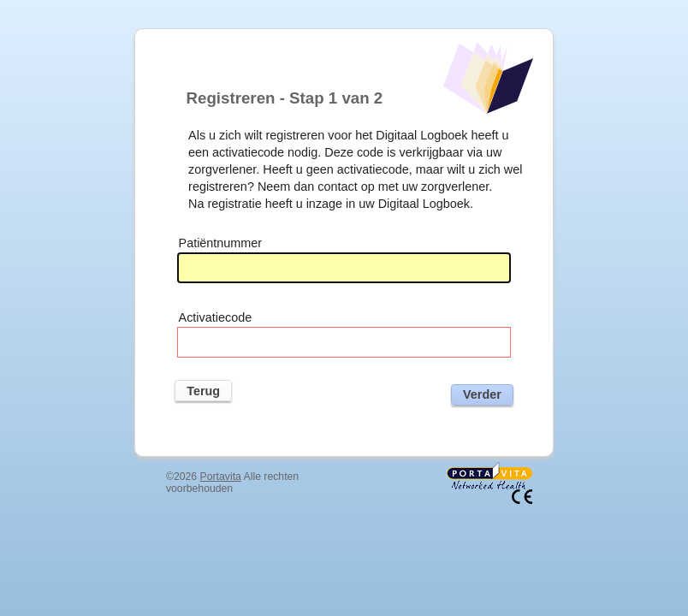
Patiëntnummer (221, 243)
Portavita (221, 477)
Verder (482, 394)
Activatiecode (216, 317)
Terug (203, 391)
